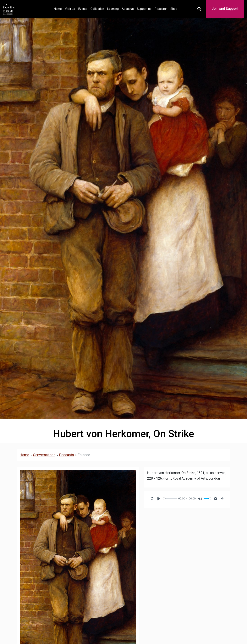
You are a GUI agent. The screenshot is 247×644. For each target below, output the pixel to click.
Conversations (44, 455)
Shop (174, 9)
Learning (113, 9)
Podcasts (67, 455)
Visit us (70, 9)
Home (58, 8)
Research (161, 9)
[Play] (159, 499)
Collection (97, 9)
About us (128, 9)
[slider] (170, 499)
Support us (144, 9)
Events (83, 9)
